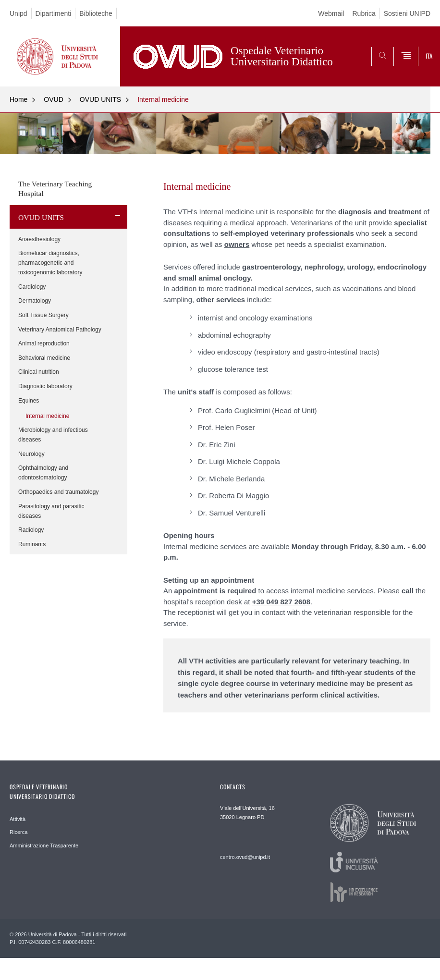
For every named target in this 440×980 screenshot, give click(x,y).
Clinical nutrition (39, 372)
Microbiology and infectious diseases (53, 435)
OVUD (53, 99)
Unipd (18, 13)
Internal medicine (163, 99)
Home (18, 99)
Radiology (31, 530)
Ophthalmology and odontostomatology (43, 473)
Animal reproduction (44, 343)
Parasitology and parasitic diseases (51, 511)
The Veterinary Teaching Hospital (55, 189)
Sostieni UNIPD (407, 13)
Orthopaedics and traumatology (58, 492)
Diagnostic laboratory (45, 386)
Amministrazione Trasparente (44, 845)
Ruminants (32, 544)
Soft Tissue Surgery (43, 315)
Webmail (331, 13)
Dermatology (35, 301)
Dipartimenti (54, 13)
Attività (18, 819)
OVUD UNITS (100, 99)
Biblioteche (96, 13)
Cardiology (32, 287)
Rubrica (364, 13)
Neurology (31, 454)
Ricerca (18, 832)
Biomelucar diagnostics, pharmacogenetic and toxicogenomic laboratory (50, 263)
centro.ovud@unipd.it (245, 857)
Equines (29, 401)
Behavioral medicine (44, 358)
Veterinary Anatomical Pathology (60, 330)
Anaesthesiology (39, 239)
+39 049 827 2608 (281, 602)
